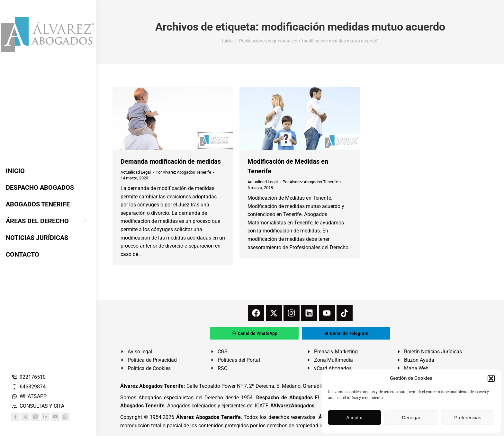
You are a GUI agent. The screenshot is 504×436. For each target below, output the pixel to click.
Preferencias (468, 418)
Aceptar (355, 418)
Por (183, 172)
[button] (491, 378)
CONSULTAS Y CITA (38, 406)
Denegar (411, 418)
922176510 (28, 377)
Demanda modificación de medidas (171, 161)
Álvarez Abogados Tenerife (208, 417)
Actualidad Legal (136, 172)
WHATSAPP (29, 396)
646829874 (28, 387)
